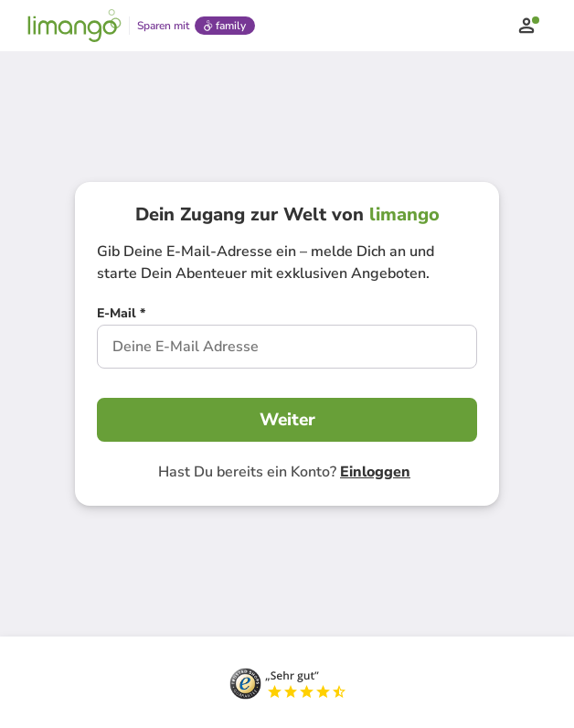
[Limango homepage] (74, 26)
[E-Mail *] (121, 316)
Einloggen (375, 472)
